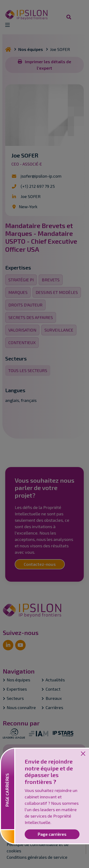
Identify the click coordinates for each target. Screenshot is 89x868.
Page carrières (52, 834)
